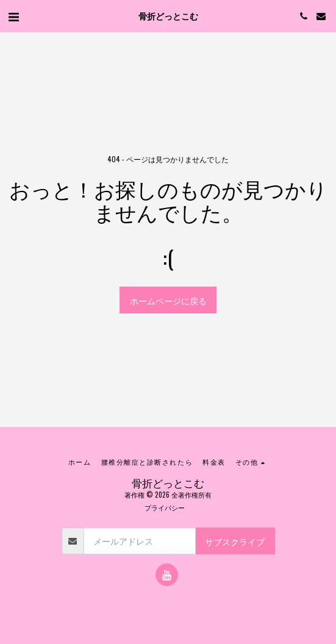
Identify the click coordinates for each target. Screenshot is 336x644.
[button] (13, 16)
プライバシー (165, 507)
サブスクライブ (235, 541)
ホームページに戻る (168, 300)
